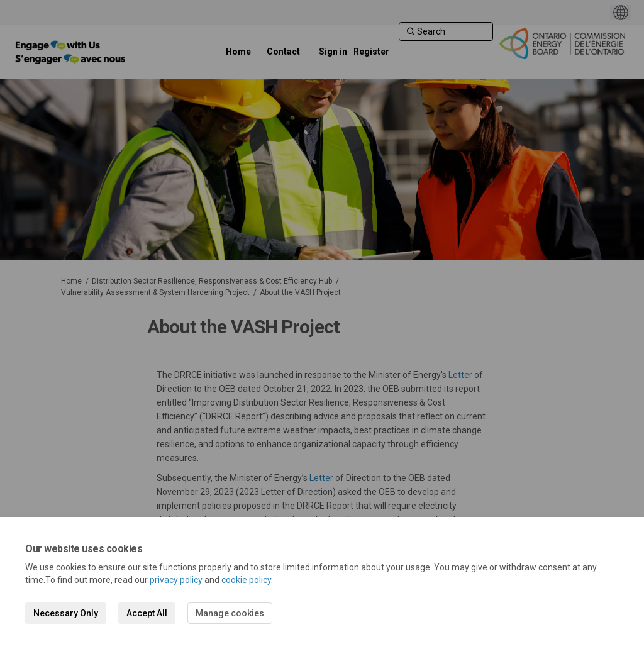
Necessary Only (66, 613)
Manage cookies (230, 613)
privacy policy (176, 580)
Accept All (147, 613)
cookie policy (246, 580)
